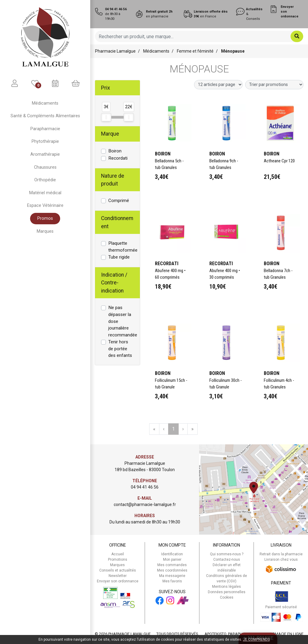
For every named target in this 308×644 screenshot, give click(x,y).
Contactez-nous (227, 560)
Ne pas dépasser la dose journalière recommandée (123, 321)
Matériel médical (45, 193)
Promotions (118, 560)
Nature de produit (113, 180)
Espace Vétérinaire (45, 205)
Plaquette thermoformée (123, 247)
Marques (45, 231)
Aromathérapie (45, 154)
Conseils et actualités (118, 570)
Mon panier (172, 560)
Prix (106, 88)
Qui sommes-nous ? (227, 554)
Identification (172, 554)
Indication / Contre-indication (114, 283)
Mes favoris (172, 581)
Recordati (118, 158)
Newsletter (118, 576)
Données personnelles (227, 592)
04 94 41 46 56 (145, 487)
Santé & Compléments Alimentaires (45, 116)
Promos (45, 218)
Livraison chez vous (281, 560)
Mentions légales (226, 587)
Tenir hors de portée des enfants (120, 349)
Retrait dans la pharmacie (281, 554)
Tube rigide (119, 257)
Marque (110, 134)
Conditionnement (117, 222)
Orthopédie (45, 180)
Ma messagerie (172, 576)
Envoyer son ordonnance (118, 581)
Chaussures (45, 167)
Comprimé (119, 201)
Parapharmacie (45, 129)
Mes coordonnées (172, 570)
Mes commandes (172, 565)
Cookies (227, 597)
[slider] (106, 117)
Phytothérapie (45, 141)
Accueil (118, 554)
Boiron (115, 151)
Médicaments (45, 103)
